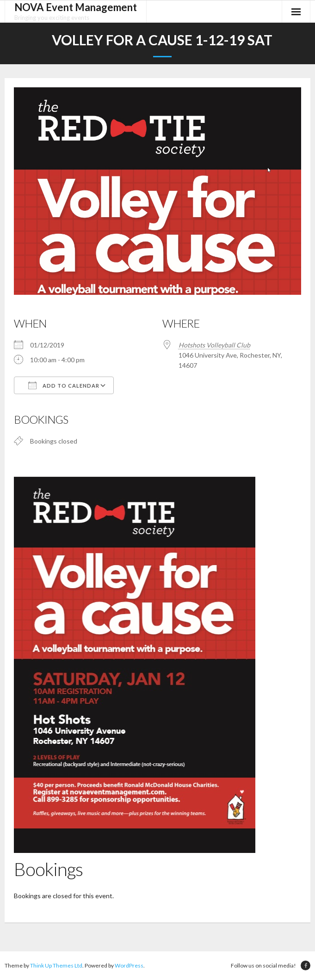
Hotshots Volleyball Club (214, 345)
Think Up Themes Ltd (56, 966)
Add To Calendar (64, 385)
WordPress (129, 966)
